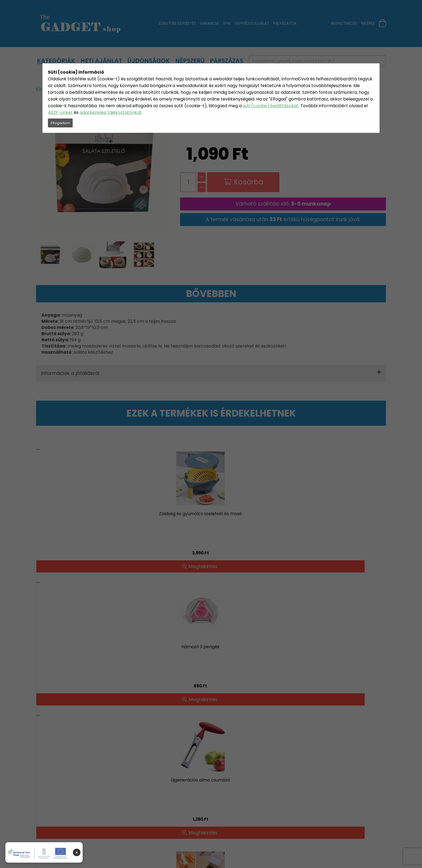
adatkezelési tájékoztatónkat (111, 112)
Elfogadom (60, 123)
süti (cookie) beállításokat (271, 106)
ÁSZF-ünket (60, 112)
